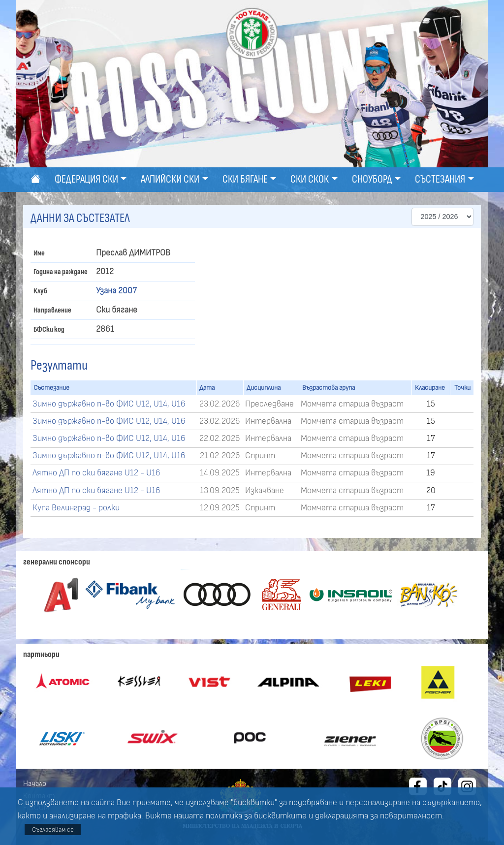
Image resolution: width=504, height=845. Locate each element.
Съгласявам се (53, 829)
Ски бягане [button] (245, 179)
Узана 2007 (116, 291)
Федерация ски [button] (86, 179)
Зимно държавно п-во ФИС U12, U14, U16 (109, 404)
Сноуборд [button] (372, 179)
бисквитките (280, 816)
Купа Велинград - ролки (76, 508)
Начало (35, 783)
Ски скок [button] (310, 179)
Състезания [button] (440, 179)
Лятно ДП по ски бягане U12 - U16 (96, 473)
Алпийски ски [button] (170, 179)
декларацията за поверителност (378, 816)
